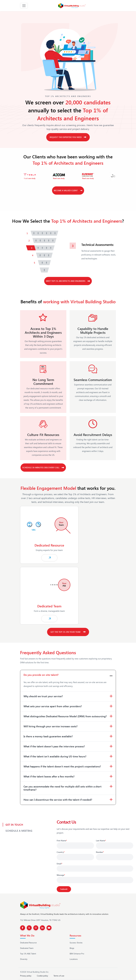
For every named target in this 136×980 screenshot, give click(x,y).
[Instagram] (36, 928)
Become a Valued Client (68, 190)
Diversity (24, 959)
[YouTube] (49, 928)
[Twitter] (29, 928)
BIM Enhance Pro (77, 954)
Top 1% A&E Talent (28, 954)
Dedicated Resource (28, 943)
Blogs (72, 948)
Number (100, 852)
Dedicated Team (27, 948)
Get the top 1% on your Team (68, 632)
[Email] (95, 869)
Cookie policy (42, 976)
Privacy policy (26, 976)
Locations (74, 959)
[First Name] (75, 846)
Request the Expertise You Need (68, 137)
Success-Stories (76, 943)
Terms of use (59, 976)
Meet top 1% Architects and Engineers (68, 281)
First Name (62, 841)
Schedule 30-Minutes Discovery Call (43, 467)
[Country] (75, 857)
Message (61, 875)
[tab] (43, 233)
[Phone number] (115, 857)
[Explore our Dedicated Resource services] (68, 535)
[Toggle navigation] (24, 6)
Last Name (101, 841)
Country (61, 852)
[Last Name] (115, 846)
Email (59, 864)
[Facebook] (23, 928)
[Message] (95, 880)
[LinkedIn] (42, 928)
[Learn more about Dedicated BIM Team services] (68, 596)
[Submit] (64, 889)
